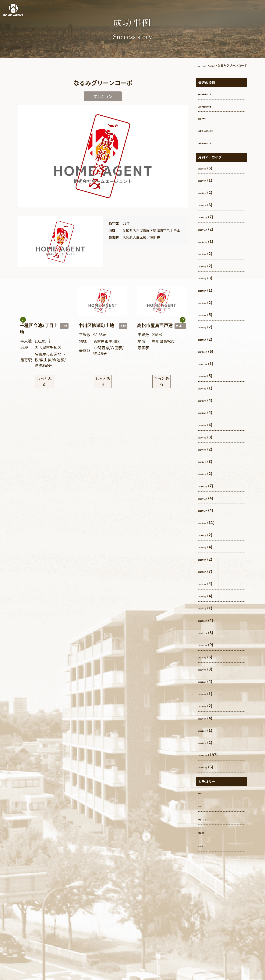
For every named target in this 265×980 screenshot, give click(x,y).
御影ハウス (208, 118)
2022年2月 (208, 730)
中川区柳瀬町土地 (213, 93)
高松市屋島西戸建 (213, 106)
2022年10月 (209, 644)
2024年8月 (208, 388)
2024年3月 (208, 449)
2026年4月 (208, 168)
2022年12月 (209, 620)
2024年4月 (208, 437)
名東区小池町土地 (213, 142)
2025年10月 (209, 241)
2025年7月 (208, 278)
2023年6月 (208, 547)
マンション (208, 819)
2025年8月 (208, 266)
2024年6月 (208, 412)
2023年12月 (209, 486)
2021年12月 (209, 755)
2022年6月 (208, 681)
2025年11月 (209, 229)
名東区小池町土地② (215, 130)
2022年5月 (208, 693)
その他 (204, 845)
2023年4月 (208, 571)
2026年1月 (208, 204)
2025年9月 (208, 253)
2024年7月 (208, 400)
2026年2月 (208, 192)
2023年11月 (209, 498)
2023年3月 (208, 583)
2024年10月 (209, 363)
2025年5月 (208, 302)
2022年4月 (208, 706)
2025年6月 (208, 290)
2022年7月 (208, 669)
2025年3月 (208, 327)
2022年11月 (209, 632)
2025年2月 (208, 339)
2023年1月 (208, 608)
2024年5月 (208, 424)
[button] (183, 329)
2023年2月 (208, 596)
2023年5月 (208, 559)
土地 (202, 805)
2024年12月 (209, 351)
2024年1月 (208, 473)
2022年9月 (208, 657)
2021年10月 (209, 767)
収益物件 (206, 832)
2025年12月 (209, 217)
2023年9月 (208, 522)
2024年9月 (208, 375)
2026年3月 (208, 180)
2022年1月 (208, 742)
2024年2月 (208, 461)
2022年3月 (208, 718)
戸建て (204, 792)
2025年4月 (208, 314)
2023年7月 (208, 535)
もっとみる (44, 380)
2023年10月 (209, 510)
